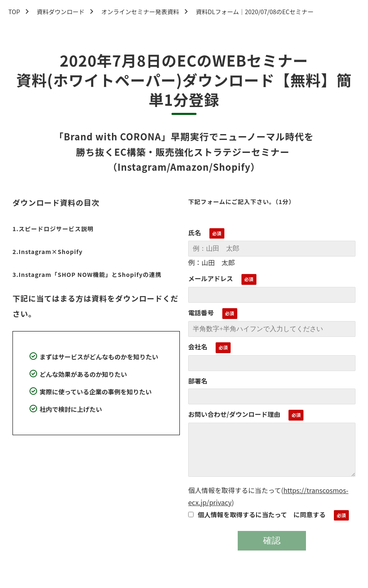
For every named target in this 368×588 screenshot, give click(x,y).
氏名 (195, 232)
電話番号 (201, 312)
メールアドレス (211, 278)
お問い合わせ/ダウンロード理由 (234, 414)
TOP (14, 11)
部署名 (198, 381)
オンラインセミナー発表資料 (140, 11)
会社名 (198, 346)
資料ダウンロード (61, 11)
